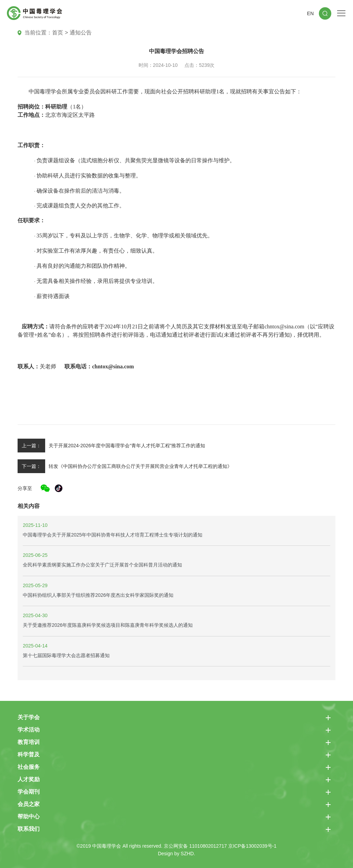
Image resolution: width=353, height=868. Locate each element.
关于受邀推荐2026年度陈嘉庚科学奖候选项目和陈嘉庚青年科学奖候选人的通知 (108, 625)
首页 (58, 33)
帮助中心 (29, 816)
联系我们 (29, 829)
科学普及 (29, 754)
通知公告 (81, 33)
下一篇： (31, 466)
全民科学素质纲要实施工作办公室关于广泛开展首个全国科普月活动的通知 (102, 565)
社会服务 (29, 767)
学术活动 (29, 730)
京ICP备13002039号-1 (252, 846)
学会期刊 (29, 792)
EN (310, 13)
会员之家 (29, 804)
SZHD (187, 854)
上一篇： (31, 446)
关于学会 (29, 717)
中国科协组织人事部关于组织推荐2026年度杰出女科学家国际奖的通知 (98, 595)
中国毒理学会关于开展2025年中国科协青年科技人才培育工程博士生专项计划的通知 (113, 535)
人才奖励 (29, 779)
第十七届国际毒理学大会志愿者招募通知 (66, 655)
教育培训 (29, 742)
